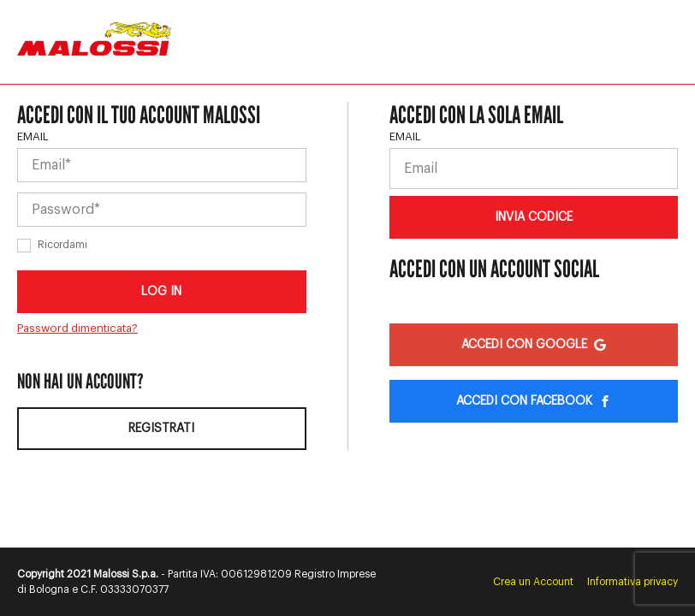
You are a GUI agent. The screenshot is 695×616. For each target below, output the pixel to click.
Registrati (161, 429)
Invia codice (534, 217)
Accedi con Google (534, 345)
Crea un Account (533, 582)
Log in (161, 292)
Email (33, 136)
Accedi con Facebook (534, 401)
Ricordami (62, 245)
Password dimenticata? (77, 328)
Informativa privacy (633, 582)
